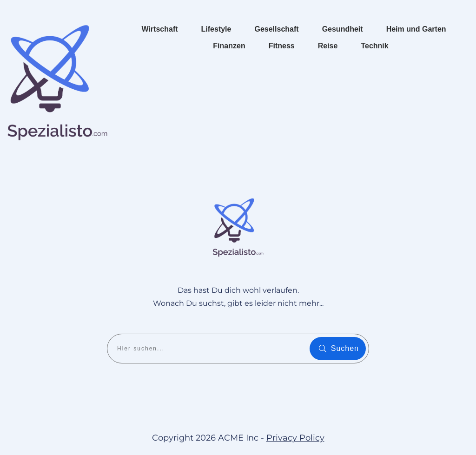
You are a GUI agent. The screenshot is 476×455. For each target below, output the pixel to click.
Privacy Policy (295, 438)
